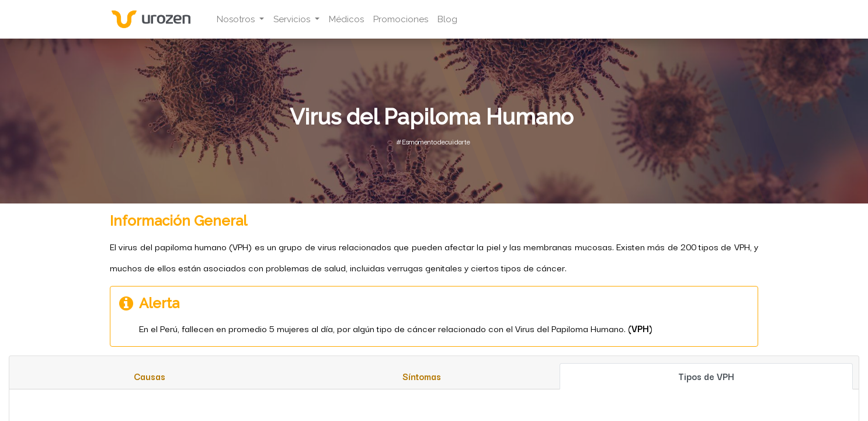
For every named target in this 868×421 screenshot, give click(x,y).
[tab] (150, 376)
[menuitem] (352, 20)
